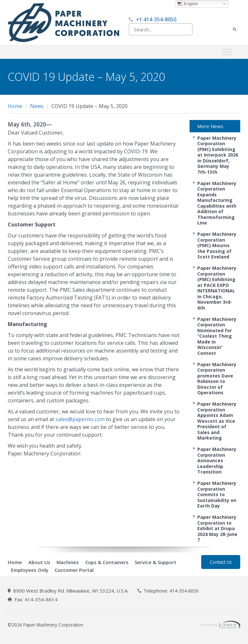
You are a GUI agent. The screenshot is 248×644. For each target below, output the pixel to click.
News (37, 106)
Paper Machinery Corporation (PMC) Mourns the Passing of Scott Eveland (217, 245)
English (188, 4)
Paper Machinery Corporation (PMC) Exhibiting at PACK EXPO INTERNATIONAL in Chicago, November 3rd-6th (217, 288)
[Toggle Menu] (227, 52)
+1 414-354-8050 (156, 19)
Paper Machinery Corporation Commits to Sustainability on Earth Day (217, 494)
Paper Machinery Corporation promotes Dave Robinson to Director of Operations (217, 379)
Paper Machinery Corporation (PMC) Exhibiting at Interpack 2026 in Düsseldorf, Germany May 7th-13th (218, 155)
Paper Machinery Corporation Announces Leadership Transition (217, 460)
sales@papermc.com (80, 419)
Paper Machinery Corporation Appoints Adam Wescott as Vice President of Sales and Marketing (217, 421)
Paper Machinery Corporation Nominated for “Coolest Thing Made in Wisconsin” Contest (217, 336)
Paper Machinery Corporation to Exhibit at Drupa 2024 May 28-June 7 (217, 528)
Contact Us (221, 562)
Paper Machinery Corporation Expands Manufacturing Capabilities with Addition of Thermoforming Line (217, 203)
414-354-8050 (184, 591)
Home (15, 106)
